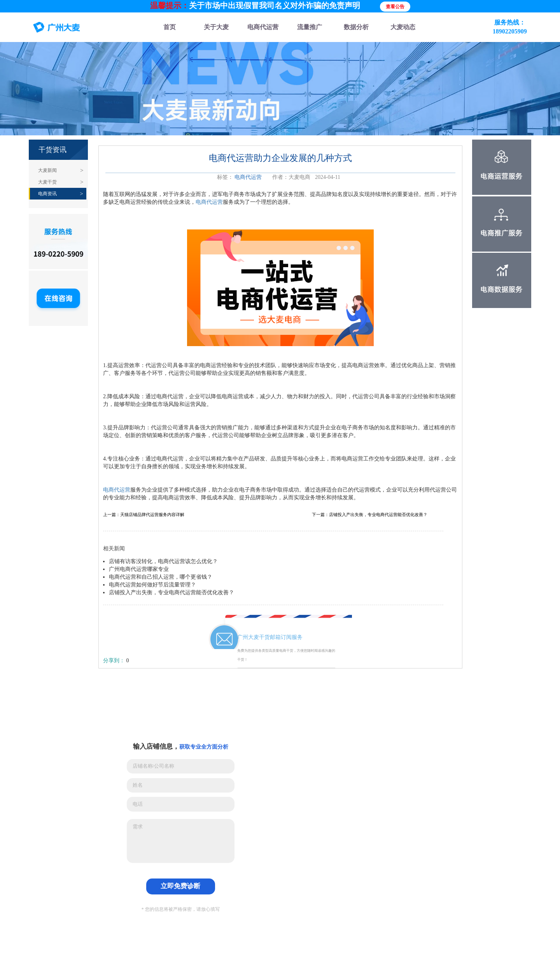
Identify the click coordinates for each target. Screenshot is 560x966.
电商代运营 (248, 177)
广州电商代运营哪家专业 (139, 569)
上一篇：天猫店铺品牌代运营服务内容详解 (144, 515)
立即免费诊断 (180, 886)
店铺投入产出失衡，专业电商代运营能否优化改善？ (171, 592)
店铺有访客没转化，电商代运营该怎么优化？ (163, 561)
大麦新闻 (47, 170)
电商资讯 (47, 194)
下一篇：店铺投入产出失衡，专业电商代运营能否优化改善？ (370, 515)
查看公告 (395, 7)
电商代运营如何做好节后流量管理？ (152, 585)
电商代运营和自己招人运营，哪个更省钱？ (161, 577)
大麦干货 (47, 182)
